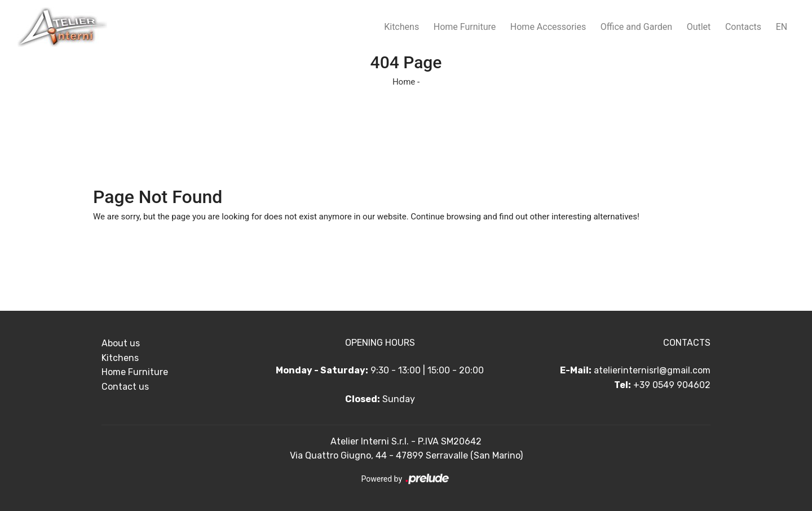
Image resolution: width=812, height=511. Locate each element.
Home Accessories (548, 27)
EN (782, 27)
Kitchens (401, 27)
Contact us (125, 387)
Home (404, 82)
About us (121, 343)
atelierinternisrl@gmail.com (652, 370)
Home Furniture (465, 27)
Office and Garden (636, 27)
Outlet (699, 27)
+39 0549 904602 (672, 385)
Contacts (743, 27)
